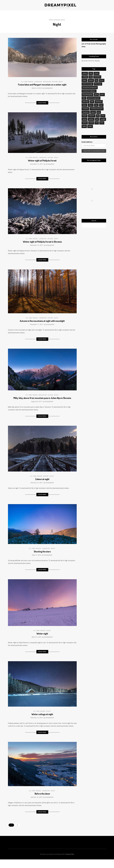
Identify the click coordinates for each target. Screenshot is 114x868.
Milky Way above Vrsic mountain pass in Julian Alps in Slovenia (42, 400)
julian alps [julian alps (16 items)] (86, 101)
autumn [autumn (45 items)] (85, 72)
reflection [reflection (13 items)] (92, 116)
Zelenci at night (42, 483)
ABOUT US (36, 5)
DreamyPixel (48, 87)
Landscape (38, 80)
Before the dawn (42, 804)
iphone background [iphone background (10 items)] (94, 98)
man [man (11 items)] (96, 105)
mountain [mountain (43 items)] (85, 109)
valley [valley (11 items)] (84, 127)
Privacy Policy (70, 865)
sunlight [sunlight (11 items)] (103, 120)
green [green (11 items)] (102, 94)
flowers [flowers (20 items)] (91, 80)
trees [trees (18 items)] (102, 123)
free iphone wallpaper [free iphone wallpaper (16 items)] (89, 91)
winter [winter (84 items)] (90, 127)
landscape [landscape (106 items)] (99, 101)
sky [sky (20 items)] (98, 116)
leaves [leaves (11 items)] (84, 105)
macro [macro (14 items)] (91, 105)
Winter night (42, 639)
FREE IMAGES (86, 5)
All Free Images (27, 80)
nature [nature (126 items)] (93, 112)
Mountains (47, 80)
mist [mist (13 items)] (101, 105)
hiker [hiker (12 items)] (84, 98)
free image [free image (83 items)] (98, 83)
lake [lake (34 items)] (92, 101)
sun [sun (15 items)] (97, 120)
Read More (42, 102)
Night (61, 80)
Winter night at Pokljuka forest (42, 160)
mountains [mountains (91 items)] (86, 112)
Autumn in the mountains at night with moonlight (42, 322)
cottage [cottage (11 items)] (85, 76)
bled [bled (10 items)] (91, 72)
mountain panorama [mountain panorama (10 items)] (97, 109)
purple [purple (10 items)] (85, 116)
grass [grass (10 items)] (96, 94)
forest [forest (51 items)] (102, 80)
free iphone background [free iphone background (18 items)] (90, 87)
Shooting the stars (42, 556)
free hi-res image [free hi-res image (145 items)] (88, 83)
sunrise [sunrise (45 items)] (85, 123)
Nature (55, 80)
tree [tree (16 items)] (97, 123)
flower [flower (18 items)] (84, 80)
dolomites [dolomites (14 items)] (97, 76)
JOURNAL (26, 5)
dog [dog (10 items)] (91, 76)
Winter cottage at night (42, 720)
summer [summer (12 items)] (91, 120)
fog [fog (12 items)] (96, 80)
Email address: (87, 143)
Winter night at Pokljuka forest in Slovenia (42, 242)
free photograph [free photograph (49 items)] (87, 94)
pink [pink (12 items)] (99, 112)
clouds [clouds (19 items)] (97, 72)
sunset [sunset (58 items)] (91, 123)
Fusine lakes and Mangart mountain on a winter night (42, 83)
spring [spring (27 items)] (84, 120)
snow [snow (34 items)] (103, 116)
